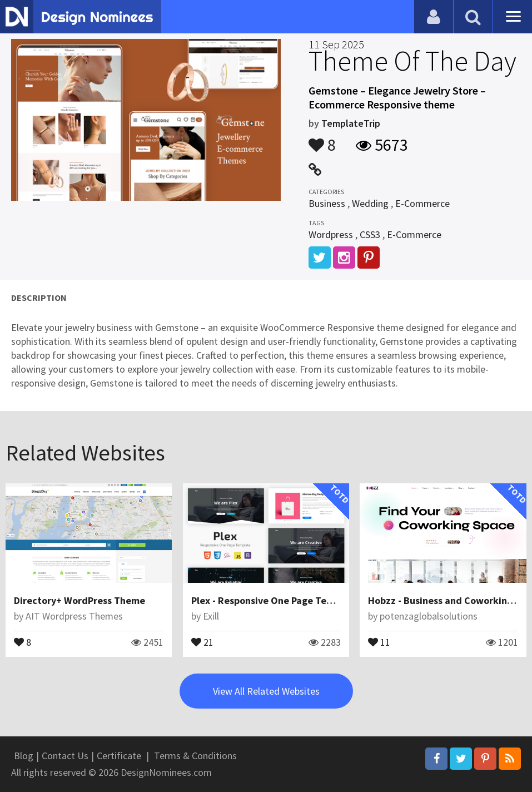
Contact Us (65, 756)
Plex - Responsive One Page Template (275, 600)
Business (327, 203)
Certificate (119, 756)
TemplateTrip (351, 123)
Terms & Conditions (195, 756)
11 (379, 641)
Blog (24, 756)
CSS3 (370, 234)
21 (202, 641)
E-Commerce (422, 203)
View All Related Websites (266, 691)
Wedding (370, 203)
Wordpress (331, 234)
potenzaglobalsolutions (429, 616)
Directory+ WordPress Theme (79, 600)
